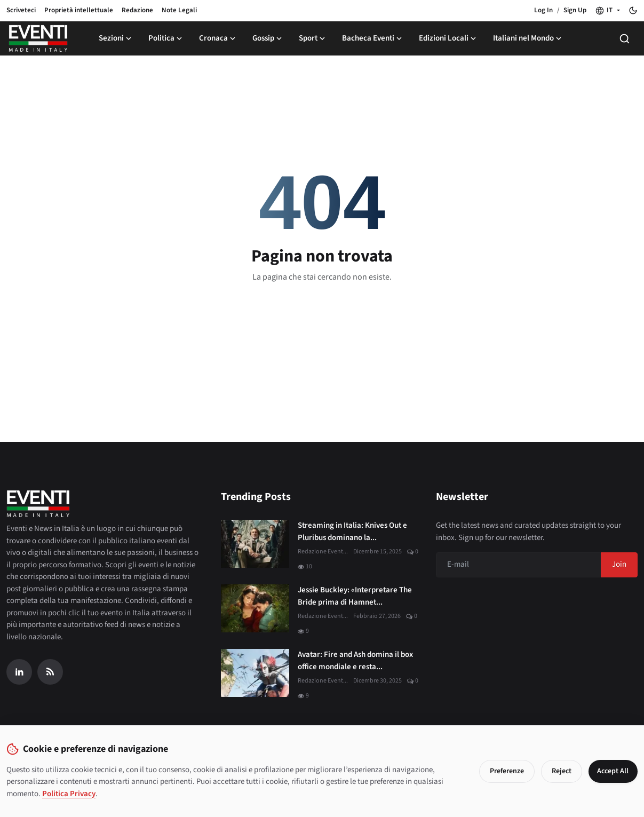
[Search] (625, 39)
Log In (543, 10)
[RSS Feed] (50, 672)
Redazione (137, 10)
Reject (558, 771)
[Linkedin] (19, 672)
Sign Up (575, 10)
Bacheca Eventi (373, 38)
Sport (313, 38)
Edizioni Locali (448, 38)
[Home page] (38, 38)
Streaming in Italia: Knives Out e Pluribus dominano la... (352, 532)
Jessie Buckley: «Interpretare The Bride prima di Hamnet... (355, 596)
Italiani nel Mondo (528, 38)
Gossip (268, 38)
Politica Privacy (69, 794)
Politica (166, 38)
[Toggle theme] (633, 10)
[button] (607, 11)
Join (619, 564)
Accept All (611, 771)
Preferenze (503, 771)
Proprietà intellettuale (79, 10)
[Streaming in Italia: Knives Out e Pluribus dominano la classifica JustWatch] (255, 544)
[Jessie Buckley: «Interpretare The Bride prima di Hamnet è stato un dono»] (255, 608)
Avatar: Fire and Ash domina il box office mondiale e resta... (355, 661)
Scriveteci (21, 10)
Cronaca (218, 38)
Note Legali (179, 10)
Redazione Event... (323, 552)
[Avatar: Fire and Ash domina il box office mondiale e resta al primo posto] (255, 673)
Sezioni (116, 38)
